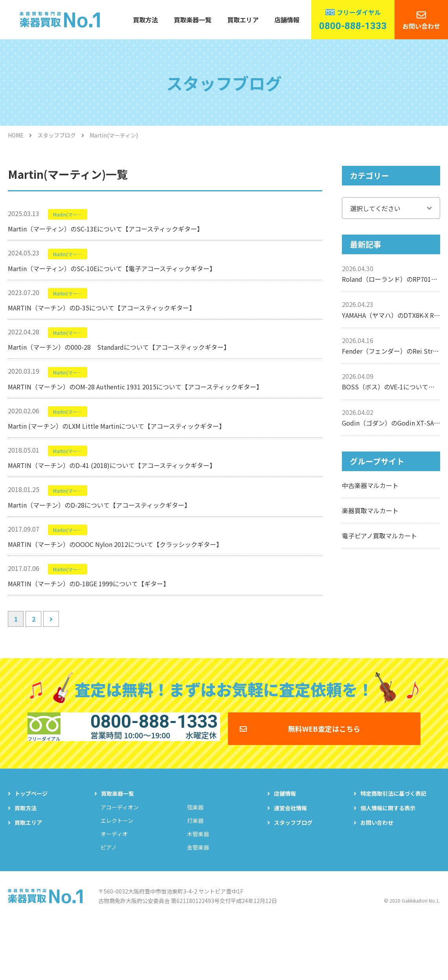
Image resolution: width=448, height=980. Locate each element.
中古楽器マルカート (370, 485)
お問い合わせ (421, 26)
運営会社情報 (290, 863)
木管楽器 (198, 889)
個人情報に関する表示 (388, 863)
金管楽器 (198, 902)
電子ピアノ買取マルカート (379, 536)
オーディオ (114, 889)
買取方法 (145, 20)
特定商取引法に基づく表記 (393, 848)
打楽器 (195, 875)
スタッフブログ (57, 135)
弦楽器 (195, 862)
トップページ (31, 848)
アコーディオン (120, 862)
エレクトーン (117, 875)
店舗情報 (287, 20)
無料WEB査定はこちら (324, 777)
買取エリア (243, 20)
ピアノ (109, 902)
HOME (16, 135)
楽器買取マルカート (370, 510)
